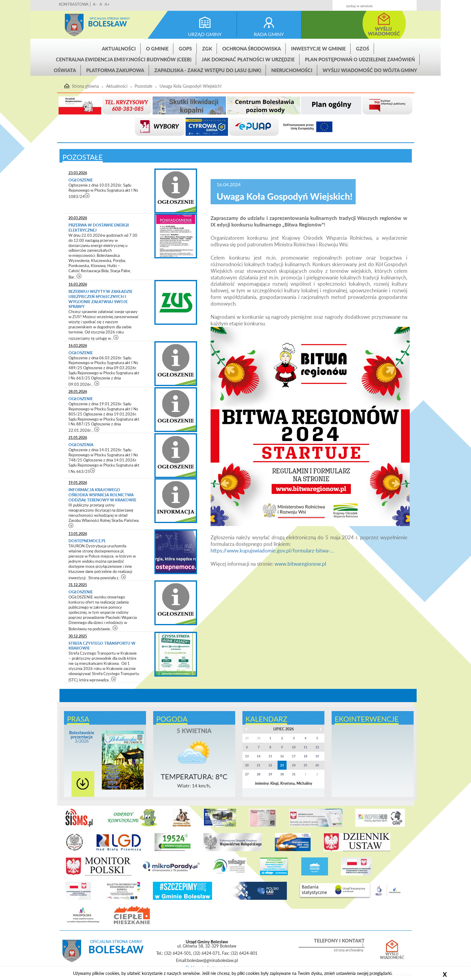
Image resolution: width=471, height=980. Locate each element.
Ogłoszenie (81, 180)
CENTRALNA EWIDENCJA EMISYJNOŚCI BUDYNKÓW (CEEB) (124, 59)
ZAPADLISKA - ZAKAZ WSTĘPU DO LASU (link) (208, 70)
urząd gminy (205, 34)
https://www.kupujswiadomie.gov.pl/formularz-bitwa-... (272, 551)
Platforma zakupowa (115, 70)
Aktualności (119, 49)
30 (282, 774)
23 (282, 765)
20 (247, 765)
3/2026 (82, 737)
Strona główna (74, 25)
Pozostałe (143, 86)
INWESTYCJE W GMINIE (318, 49)
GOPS (185, 49)
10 (294, 747)
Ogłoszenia (81, 445)
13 (247, 756)
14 (259, 756)
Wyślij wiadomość (392, 956)
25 (305, 765)
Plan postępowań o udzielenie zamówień (360, 59)
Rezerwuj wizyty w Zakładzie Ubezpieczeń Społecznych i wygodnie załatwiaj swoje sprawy (100, 299)
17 (294, 756)
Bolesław (107, 24)
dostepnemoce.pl (87, 541)
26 (317, 765)
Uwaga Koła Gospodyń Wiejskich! (191, 86)
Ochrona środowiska (252, 49)
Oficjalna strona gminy (110, 18)
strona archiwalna (348, 950)
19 (317, 756)
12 (317, 747)
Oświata (65, 70)
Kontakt (368, 3)
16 (282, 756)
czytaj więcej (87, 195)
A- (95, 4)
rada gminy (269, 34)
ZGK (207, 49)
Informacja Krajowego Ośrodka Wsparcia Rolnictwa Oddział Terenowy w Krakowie (103, 495)
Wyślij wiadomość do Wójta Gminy (370, 70)
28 (259, 774)
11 (305, 747)
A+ (107, 4)
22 (270, 765)
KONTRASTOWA (74, 4)
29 (270, 774)
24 (294, 765)
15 (270, 756)
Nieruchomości (292, 70)
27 (247, 774)
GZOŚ (363, 49)
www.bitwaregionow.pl (300, 564)
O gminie (157, 49)
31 (294, 774)
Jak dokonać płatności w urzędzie (248, 59)
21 (259, 765)
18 (305, 756)
